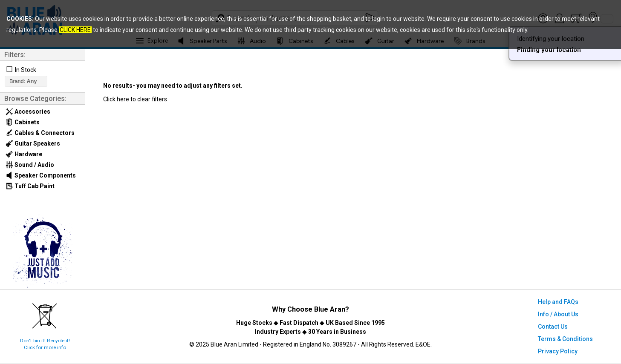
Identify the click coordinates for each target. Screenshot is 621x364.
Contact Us (553, 327)
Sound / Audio (30, 165)
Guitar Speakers (33, 143)
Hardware (24, 154)
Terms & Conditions (565, 339)
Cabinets (23, 122)
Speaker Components (41, 175)
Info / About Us (558, 314)
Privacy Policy (558, 351)
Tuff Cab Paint (30, 186)
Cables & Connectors (40, 133)
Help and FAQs (558, 302)
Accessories (28, 112)
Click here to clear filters (135, 99)
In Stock (26, 70)
